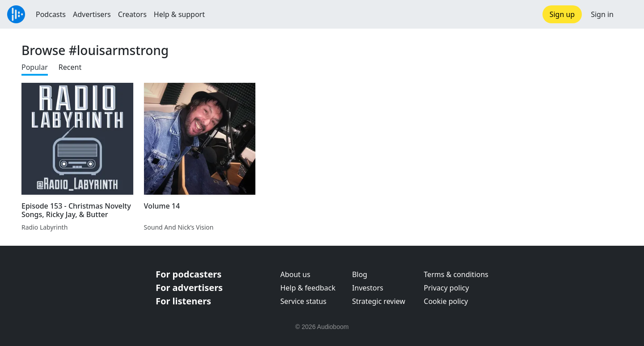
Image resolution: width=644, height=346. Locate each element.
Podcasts (51, 14)
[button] (629, 14)
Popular (35, 67)
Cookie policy (446, 301)
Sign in (602, 14)
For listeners (183, 301)
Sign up (562, 14)
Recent (70, 67)
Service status (303, 301)
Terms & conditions (456, 274)
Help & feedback (308, 288)
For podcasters (189, 274)
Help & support (179, 14)
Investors (368, 288)
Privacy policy (447, 288)
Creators (132, 14)
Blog (360, 274)
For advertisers (189, 288)
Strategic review (379, 301)
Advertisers (92, 14)
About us (295, 274)
